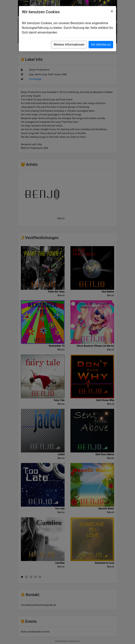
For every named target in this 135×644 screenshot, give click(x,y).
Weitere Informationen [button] (69, 45)
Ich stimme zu (101, 45)
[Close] (112, 11)
